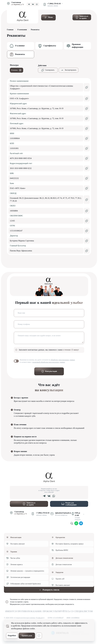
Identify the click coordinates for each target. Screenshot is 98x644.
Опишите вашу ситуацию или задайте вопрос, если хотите (39, 336)
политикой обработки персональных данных (49, 362)
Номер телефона (24, 324)
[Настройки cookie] (39, 636)
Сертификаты (50, 46)
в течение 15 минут (71, 350)
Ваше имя (21, 313)
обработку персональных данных (63, 360)
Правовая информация (78, 46)
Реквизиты (20, 54)
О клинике (20, 46)
